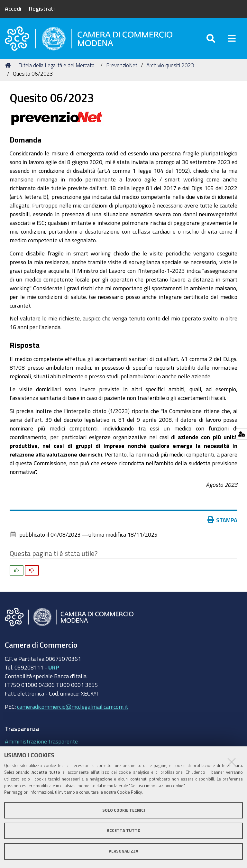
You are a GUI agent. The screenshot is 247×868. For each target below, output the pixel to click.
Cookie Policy (129, 792)
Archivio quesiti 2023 (170, 65)
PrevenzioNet (122, 65)
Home (9, 65)
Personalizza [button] (123, 851)
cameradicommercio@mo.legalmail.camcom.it (73, 706)
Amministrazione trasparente (41, 741)
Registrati (42, 8)
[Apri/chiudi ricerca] (211, 38)
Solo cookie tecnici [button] (124, 810)
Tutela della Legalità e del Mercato (57, 65)
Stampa (224, 520)
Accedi (13, 8)
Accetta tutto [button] (124, 831)
